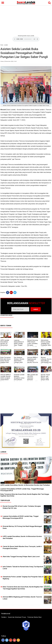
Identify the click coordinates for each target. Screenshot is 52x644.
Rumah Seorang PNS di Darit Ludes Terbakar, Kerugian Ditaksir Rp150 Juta (33, 344)
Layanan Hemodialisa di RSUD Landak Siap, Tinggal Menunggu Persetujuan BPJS (19, 345)
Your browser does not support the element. (26, 39)
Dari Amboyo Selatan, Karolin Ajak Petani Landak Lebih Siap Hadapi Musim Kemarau (19, 362)
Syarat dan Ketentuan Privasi (17, 617)
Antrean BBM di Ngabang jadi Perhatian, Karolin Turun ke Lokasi (33, 361)
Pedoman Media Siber (34, 617)
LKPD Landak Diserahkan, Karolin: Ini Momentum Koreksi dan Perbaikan (5, 344)
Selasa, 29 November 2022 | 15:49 (8, 61)
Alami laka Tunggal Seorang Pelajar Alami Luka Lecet (21, 556)
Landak (6, 45)
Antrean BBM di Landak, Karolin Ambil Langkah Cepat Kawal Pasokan (6, 378)
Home (2, 45)
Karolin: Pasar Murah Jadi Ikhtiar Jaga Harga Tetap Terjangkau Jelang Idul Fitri (46, 379)
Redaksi (4, 617)
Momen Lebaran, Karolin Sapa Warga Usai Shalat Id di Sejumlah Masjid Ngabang (46, 362)
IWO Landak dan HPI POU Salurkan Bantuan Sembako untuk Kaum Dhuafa (33, 379)
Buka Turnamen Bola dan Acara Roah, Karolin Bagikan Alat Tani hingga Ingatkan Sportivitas (6, 362)
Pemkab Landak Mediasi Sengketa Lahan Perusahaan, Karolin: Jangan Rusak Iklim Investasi (19, 380)
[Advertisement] (26, 20)
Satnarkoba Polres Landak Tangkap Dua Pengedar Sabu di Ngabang (46, 343)
